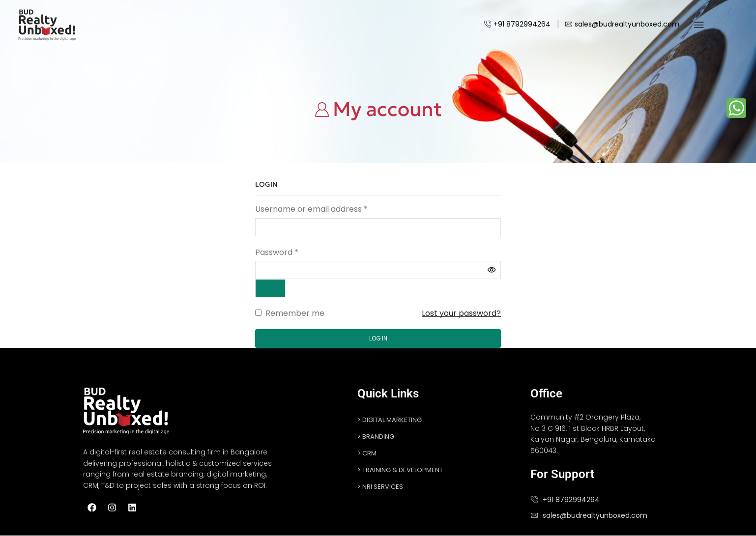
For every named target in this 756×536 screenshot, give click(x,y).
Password (277, 252)
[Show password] (271, 288)
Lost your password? (461, 313)
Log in (378, 339)
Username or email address (311, 209)
